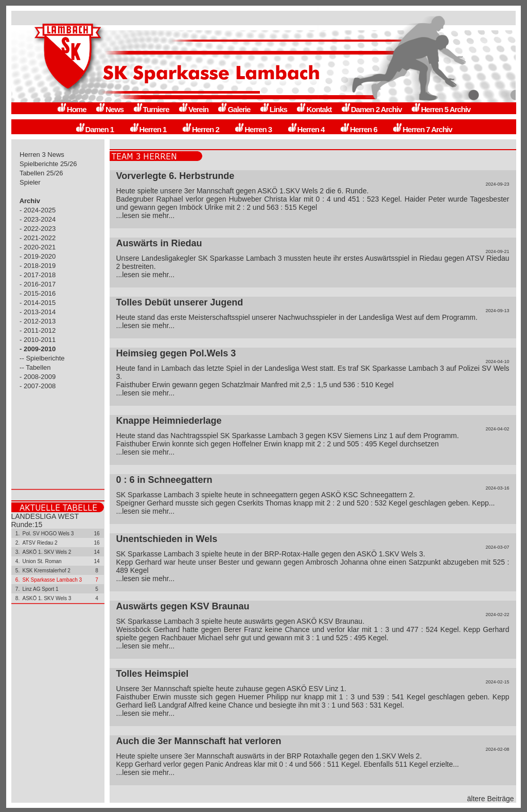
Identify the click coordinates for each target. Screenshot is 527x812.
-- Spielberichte (42, 358)
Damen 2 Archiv (371, 109)
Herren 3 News (42, 155)
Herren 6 (358, 129)
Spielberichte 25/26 (49, 164)
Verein (193, 109)
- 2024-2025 (38, 210)
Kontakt (314, 109)
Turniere (151, 109)
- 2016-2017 (38, 284)
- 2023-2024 (38, 219)
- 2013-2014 (38, 312)
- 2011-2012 (38, 330)
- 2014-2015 (38, 303)
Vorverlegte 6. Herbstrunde (175, 176)
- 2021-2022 (38, 238)
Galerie (234, 109)
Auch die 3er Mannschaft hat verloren (199, 741)
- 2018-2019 (38, 266)
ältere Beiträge (491, 799)
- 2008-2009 (38, 377)
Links (273, 109)
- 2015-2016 (38, 293)
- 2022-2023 (38, 229)
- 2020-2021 (38, 247)
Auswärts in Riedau (159, 243)
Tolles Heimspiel (153, 674)
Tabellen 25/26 (42, 173)
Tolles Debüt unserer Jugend (180, 302)
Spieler (30, 182)
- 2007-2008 (38, 386)
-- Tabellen (36, 367)
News (109, 109)
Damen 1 (95, 129)
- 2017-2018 (38, 275)
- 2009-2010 (38, 349)
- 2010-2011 (38, 340)
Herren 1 (148, 129)
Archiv (30, 201)
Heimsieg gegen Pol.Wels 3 (176, 353)
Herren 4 (306, 129)
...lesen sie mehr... (146, 215)
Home (72, 109)
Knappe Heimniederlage (169, 421)
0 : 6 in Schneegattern (164, 480)
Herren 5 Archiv (441, 109)
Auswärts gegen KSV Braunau (183, 606)
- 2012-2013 (38, 321)
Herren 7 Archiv (422, 129)
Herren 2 (200, 129)
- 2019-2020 (38, 256)
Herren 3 (253, 129)
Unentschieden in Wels (167, 539)
